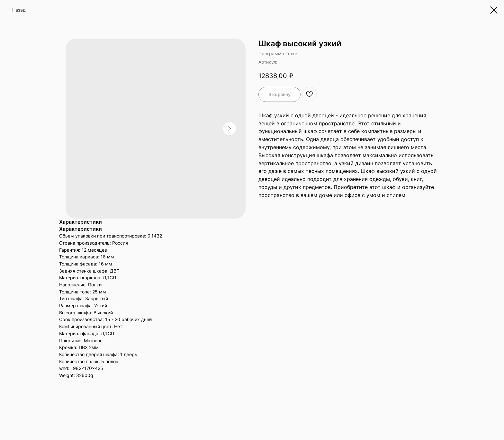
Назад (19, 10)
